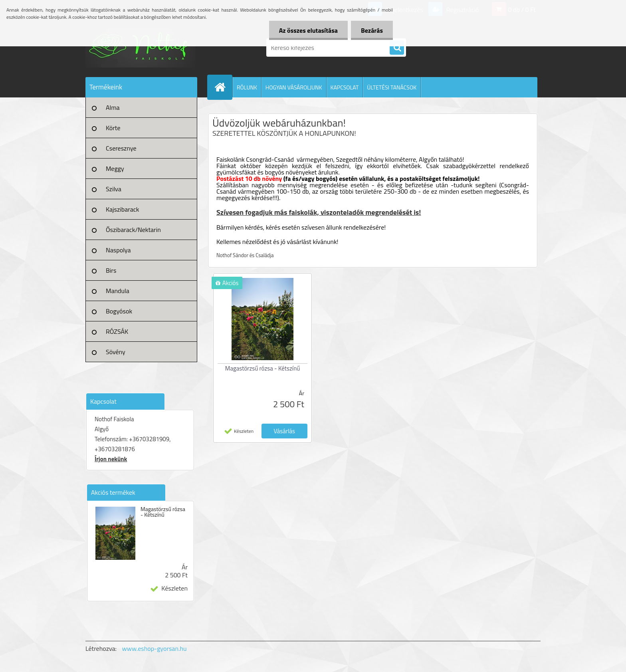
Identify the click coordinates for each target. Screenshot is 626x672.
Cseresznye (121, 148)
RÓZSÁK (117, 331)
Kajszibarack (122, 209)
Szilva (114, 189)
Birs (111, 270)
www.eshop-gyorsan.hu (155, 648)
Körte (113, 128)
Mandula (118, 291)
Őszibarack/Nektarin (133, 230)
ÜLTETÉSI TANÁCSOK (392, 87)
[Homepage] (223, 87)
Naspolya (118, 250)
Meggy (115, 168)
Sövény (116, 352)
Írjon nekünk (111, 459)
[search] (397, 48)
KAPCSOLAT (345, 87)
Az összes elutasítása (308, 30)
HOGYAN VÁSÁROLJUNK (294, 87)
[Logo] (140, 48)
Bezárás (372, 30)
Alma (113, 107)
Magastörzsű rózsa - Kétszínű (163, 512)
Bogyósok (119, 311)
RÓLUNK (247, 87)
